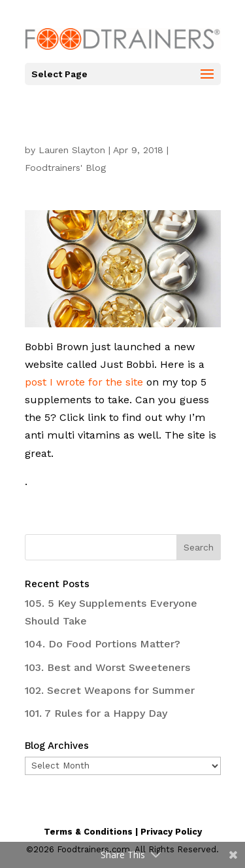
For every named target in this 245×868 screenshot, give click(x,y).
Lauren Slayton (72, 150)
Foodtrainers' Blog (65, 168)
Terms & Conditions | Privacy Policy (123, 832)
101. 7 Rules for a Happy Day (96, 713)
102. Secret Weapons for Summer (110, 690)
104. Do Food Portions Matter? (103, 644)
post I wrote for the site (84, 382)
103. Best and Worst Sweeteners (107, 667)
